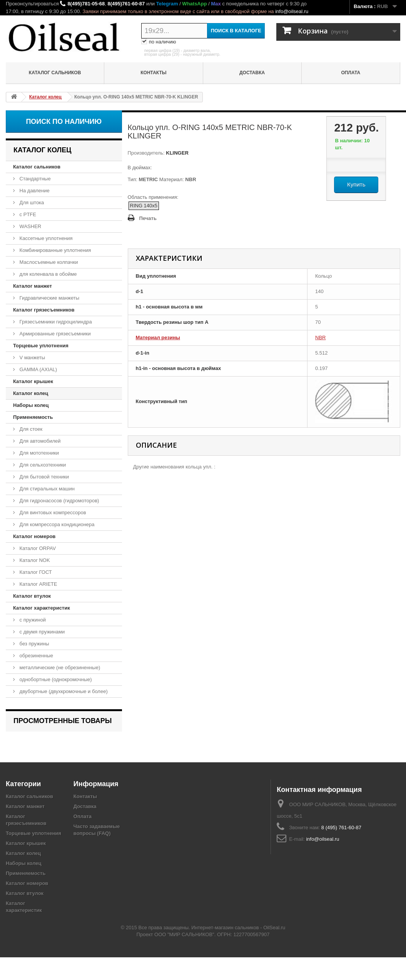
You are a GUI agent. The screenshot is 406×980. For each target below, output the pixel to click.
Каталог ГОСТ (35, 572)
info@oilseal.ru (292, 11)
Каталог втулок (32, 596)
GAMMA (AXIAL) (38, 369)
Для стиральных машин (46, 489)
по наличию (159, 42)
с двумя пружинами (41, 632)
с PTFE (27, 214)
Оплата (351, 73)
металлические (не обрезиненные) (59, 667)
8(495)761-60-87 (126, 4)
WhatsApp (194, 4)
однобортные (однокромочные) (55, 679)
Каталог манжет (33, 286)
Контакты (153, 73)
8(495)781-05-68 (86, 4)
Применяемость (33, 417)
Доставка (252, 73)
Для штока (31, 202)
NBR (320, 337)
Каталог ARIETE (38, 584)
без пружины (34, 644)
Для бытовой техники (43, 477)
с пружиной (32, 620)
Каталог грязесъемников (44, 310)
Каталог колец (31, 393)
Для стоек (30, 429)
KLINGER (177, 153)
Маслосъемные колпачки (48, 262)
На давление (34, 191)
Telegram (167, 4)
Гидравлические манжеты (49, 298)
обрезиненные (36, 656)
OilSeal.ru (274, 950)
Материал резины (158, 337)
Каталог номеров (34, 536)
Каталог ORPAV (37, 548)
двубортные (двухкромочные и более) (63, 691)
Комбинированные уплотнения (54, 250)
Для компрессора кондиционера (56, 524)
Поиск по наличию (64, 122)
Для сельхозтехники (42, 465)
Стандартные (34, 179)
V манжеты (32, 357)
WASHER (30, 226)
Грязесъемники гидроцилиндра (55, 322)
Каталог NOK (34, 560)
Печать (148, 218)
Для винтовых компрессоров (52, 512)
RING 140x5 (144, 206)
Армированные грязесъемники (54, 334)
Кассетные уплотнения (45, 238)
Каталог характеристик (42, 608)
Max (216, 4)
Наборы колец (31, 405)
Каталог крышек (33, 381)
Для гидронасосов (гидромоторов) (58, 501)
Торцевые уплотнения (41, 346)
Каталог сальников (55, 73)
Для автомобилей (39, 441)
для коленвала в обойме (47, 274)
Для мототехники (38, 453)
